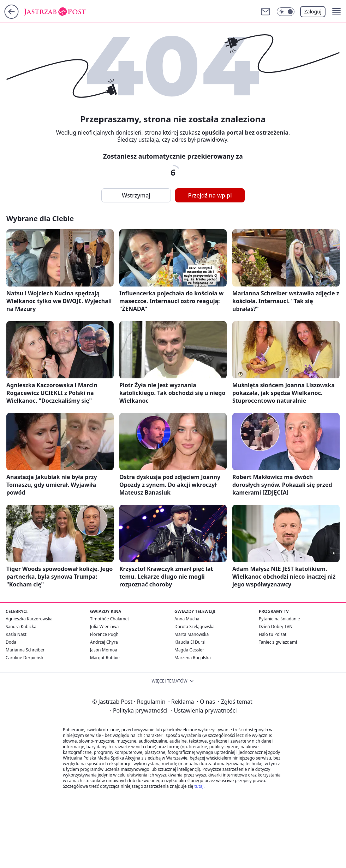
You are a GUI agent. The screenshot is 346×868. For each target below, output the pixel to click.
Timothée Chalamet (110, 619)
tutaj (199, 786)
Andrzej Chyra (104, 642)
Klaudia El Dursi (190, 642)
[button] (336, 12)
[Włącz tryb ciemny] (286, 12)
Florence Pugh (104, 634)
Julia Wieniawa (104, 627)
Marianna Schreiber (25, 650)
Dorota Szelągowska (195, 627)
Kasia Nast (16, 634)
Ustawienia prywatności (204, 710)
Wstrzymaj (136, 195)
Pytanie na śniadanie (279, 619)
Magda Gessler (189, 650)
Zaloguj (313, 11)
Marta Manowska (192, 634)
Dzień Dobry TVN (276, 627)
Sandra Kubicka (21, 627)
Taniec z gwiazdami (278, 642)
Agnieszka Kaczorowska (29, 619)
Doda (11, 642)
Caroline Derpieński (25, 658)
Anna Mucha (187, 619)
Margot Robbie (105, 658)
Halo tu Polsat (273, 634)
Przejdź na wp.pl (210, 195)
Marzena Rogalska (193, 658)
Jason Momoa (104, 650)
